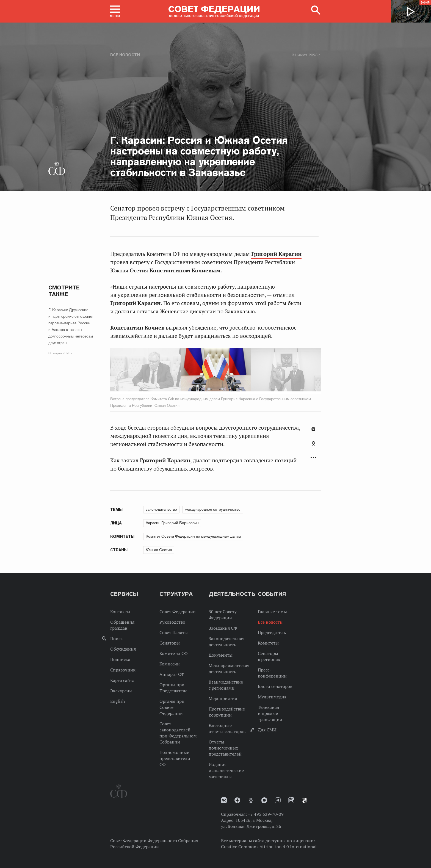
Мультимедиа (272, 697)
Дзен (237, 800)
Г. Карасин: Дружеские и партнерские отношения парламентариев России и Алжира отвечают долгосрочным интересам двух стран (71, 326)
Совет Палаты (174, 632)
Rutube (291, 800)
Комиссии (170, 664)
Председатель (272, 632)
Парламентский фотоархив (305, 800)
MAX (264, 800)
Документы (221, 655)
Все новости (125, 55)
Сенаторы (170, 643)
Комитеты (268, 643)
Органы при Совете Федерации (172, 707)
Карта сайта (122, 680)
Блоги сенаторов (275, 686)
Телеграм (278, 800)
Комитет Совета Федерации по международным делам (193, 536)
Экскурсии (121, 691)
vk (224, 800)
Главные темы (272, 612)
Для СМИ (267, 730)
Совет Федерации (178, 612)
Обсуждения (123, 649)
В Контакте (313, 429)
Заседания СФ (223, 628)
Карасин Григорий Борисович (172, 523)
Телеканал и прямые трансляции (270, 713)
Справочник (123, 670)
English (118, 701)
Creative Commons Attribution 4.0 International (269, 847)
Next (275, 371)
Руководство (172, 622)
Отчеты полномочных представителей (225, 748)
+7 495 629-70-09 (266, 814)
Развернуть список (313, 458)
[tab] (313, 446)
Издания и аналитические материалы (226, 770)
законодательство (161, 509)
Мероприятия (223, 698)
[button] (115, 11)
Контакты (120, 612)
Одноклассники (313, 443)
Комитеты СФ (174, 653)
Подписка (120, 659)
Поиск (117, 638)
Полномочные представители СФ (175, 758)
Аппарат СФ (172, 674)
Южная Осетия (159, 550)
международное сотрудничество (213, 509)
